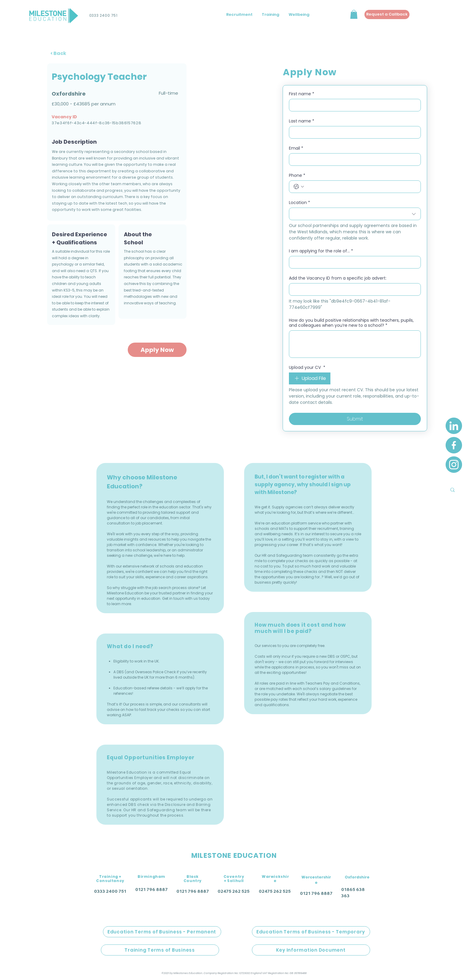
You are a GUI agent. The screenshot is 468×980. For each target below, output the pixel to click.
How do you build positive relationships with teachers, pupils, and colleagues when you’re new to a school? (351, 323)
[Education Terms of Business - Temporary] (311, 932)
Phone (297, 175)
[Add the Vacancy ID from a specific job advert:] (353, 289)
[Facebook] (454, 445)
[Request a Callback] (387, 14)
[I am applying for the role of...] (353, 262)
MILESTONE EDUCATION (234, 855)
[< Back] (61, 53)
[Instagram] (454, 465)
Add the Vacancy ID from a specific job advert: (338, 278)
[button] (354, 14)
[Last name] (353, 132)
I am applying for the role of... (321, 251)
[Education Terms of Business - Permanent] (162, 932)
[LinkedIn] (454, 426)
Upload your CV (307, 368)
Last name (302, 121)
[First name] (353, 105)
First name (302, 94)
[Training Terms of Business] (160, 950)
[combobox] (355, 214)
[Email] (353, 160)
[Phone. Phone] (361, 187)
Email (296, 148)
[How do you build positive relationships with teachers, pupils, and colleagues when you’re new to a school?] (355, 344)
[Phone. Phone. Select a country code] (299, 187)
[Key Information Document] (311, 950)
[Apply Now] (157, 350)
